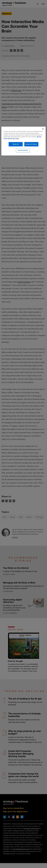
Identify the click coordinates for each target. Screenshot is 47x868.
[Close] (43, 129)
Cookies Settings (23, 150)
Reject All (16, 144)
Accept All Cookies (31, 144)
